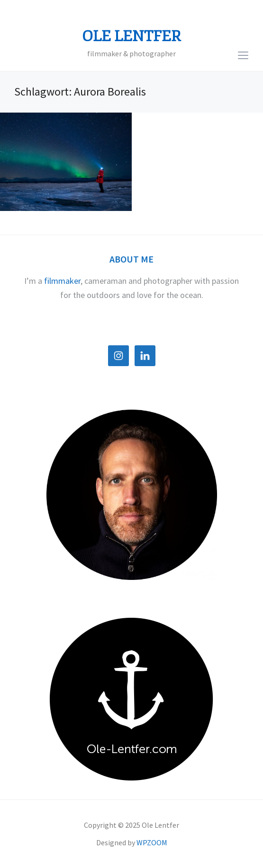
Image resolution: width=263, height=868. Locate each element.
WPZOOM (152, 842)
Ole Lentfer (131, 36)
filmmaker (62, 281)
